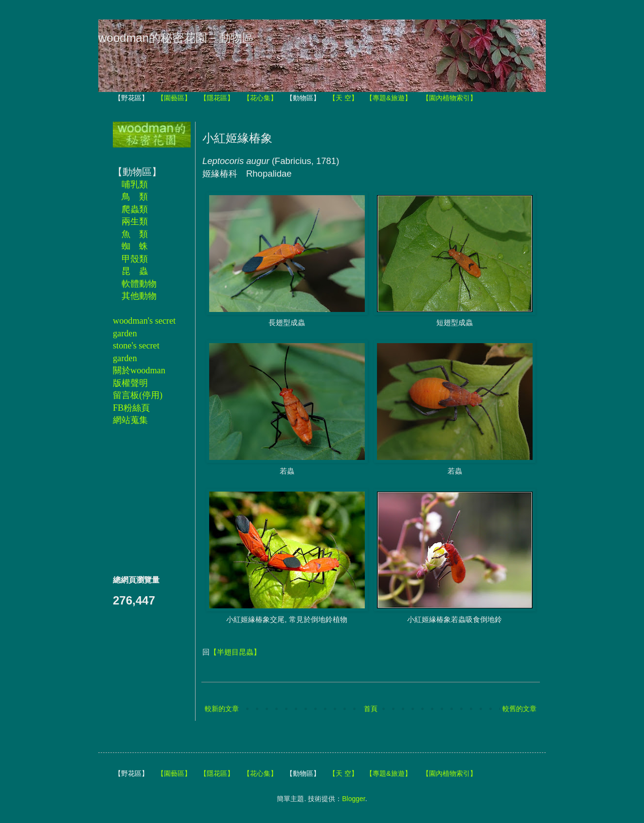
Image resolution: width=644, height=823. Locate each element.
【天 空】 (343, 98)
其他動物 (139, 296)
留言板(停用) (138, 395)
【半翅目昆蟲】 (235, 652)
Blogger (353, 799)
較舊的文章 (519, 709)
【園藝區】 (174, 98)
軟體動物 (139, 284)
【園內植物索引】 (449, 98)
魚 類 (135, 234)
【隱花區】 (217, 98)
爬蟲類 (135, 209)
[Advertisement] (142, 500)
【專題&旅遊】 (388, 98)
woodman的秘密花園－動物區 (176, 38)
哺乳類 (135, 184)
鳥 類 (135, 197)
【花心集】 (260, 98)
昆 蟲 (135, 271)
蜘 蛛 (135, 246)
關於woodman (139, 370)
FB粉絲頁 (131, 408)
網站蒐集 (130, 420)
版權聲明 (130, 383)
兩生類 (135, 221)
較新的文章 (222, 709)
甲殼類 (135, 259)
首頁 (371, 709)
